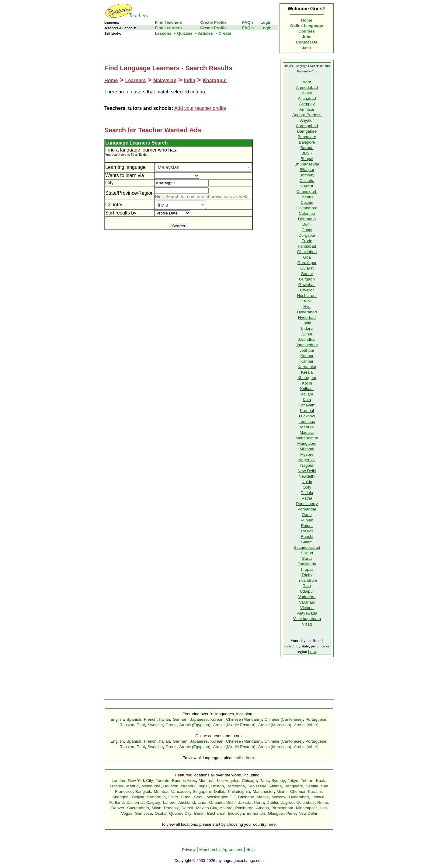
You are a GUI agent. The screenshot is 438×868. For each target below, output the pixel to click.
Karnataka (307, 367)
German (180, 719)
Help (250, 850)
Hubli (307, 301)
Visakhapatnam (307, 619)
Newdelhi (307, 476)
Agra (307, 82)
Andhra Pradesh (307, 115)
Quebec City (180, 813)
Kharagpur (215, 80)
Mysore (307, 454)
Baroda (307, 148)
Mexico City (206, 808)
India (189, 80)
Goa (307, 257)
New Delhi (307, 471)
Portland (116, 802)
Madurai (307, 432)
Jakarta (245, 802)
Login (266, 22)
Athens (262, 808)
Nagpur (307, 465)
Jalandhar (307, 339)
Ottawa (318, 797)
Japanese (199, 719)
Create (225, 33)
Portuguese (316, 719)
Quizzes (185, 33)
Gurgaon (307, 279)
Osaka (160, 813)
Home (307, 20)
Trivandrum (307, 580)
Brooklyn (236, 813)
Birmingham (282, 808)
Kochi (307, 383)
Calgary (153, 802)
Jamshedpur (307, 345)
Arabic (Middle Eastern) (234, 725)
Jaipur (307, 334)
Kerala (307, 372)
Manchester (263, 791)
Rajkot (307, 531)
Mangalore (307, 443)
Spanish (134, 719)
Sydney (278, 781)
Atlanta (276, 786)
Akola (307, 93)
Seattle (312, 786)
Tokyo (293, 781)
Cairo (173, 797)
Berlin (199, 813)
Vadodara (307, 597)
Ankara (226, 808)
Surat (307, 558)
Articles (205, 33)
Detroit (187, 808)
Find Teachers (168, 22)
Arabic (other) (306, 725)
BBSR (307, 153)
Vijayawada (307, 613)
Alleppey (307, 104)
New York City (140, 781)
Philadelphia (239, 791)
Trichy (307, 575)
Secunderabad (307, 547)
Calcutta (307, 181)
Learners (136, 80)
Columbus (305, 802)
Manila (263, 797)
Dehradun (307, 219)
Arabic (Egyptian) (195, 725)
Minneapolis (307, 808)
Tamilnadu (307, 564)
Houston (171, 786)
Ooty (307, 487)
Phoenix (171, 808)
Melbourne (151, 786)
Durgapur (307, 235)
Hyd (307, 307)
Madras (307, 427)
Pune (307, 515)
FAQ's (248, 22)
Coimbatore (307, 208)
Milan (156, 808)
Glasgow (276, 813)
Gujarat (307, 268)
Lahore (169, 802)
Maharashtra (307, 438)
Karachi (315, 791)
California (135, 802)
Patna (307, 498)
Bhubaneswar (307, 164)
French (150, 719)
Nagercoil (307, 460)
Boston (217, 786)
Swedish (155, 725)
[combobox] (203, 167)
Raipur (307, 526)
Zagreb (287, 802)
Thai (141, 725)
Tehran (307, 781)
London (118, 781)
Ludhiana (307, 422)
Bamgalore (307, 131)
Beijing (138, 797)
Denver (118, 808)
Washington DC (221, 797)
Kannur (307, 356)
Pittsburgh (244, 808)
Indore (307, 328)
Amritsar (307, 109)
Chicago (249, 781)
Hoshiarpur (307, 296)
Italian (165, 719)
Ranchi (307, 537)
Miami (282, 791)
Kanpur (307, 361)
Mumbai (307, 449)
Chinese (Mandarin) (244, 719)
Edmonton (256, 813)
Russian (127, 725)
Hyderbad (307, 317)
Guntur (307, 274)
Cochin (307, 202)
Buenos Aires (184, 781)
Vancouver (181, 791)
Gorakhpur (307, 263)
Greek (171, 725)
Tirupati (307, 569)
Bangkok (143, 791)
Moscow (279, 797)
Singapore (202, 791)
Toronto (162, 781)
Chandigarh (307, 192)
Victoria (307, 608)
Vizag (307, 624)
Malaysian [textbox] (169, 167)
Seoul (199, 797)
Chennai (307, 197)
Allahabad (307, 98)
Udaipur (307, 591)
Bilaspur (307, 170)
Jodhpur (307, 350)
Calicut (307, 186)
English (117, 719)
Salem (307, 542)
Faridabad (307, 246)
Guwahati (307, 285)
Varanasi (307, 602)
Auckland (187, 802)
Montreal (207, 781)
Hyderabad (307, 312)
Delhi (307, 224)
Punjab (307, 520)
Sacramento (138, 808)
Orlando (216, 802)
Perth (259, 802)
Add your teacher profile (200, 108)
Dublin (272, 802)
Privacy (189, 850)
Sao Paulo (156, 797)
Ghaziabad (307, 252)
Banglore (307, 142)
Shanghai (121, 797)
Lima (202, 802)
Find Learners (168, 28)
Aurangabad (307, 126)
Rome (323, 802)
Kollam (307, 394)
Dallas (219, 791)
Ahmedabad (307, 87)
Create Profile (213, 22)
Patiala (307, 493)
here (312, 652)
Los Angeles (228, 781)
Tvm (307, 586)
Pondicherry (307, 504)
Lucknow (307, 416)
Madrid (132, 786)
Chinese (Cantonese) (283, 719)
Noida (307, 482)
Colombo (307, 213)
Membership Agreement (221, 850)
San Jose (144, 813)
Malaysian (165, 80)
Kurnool (307, 411)
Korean (217, 719)
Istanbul (188, 786)
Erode (307, 241)
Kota (307, 400)
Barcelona (236, 786)
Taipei (203, 786)
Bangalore (307, 137)
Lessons (163, 33)
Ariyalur (307, 120)
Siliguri (307, 553)
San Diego (257, 786)
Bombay (307, 175)
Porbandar (307, 509)
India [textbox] (163, 205)
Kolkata (307, 389)
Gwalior (307, 290)
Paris (264, 781)
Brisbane (246, 797)
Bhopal (307, 159)
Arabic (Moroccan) (275, 725)
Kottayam (307, 405)
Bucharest (216, 813)
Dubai (307, 230)
